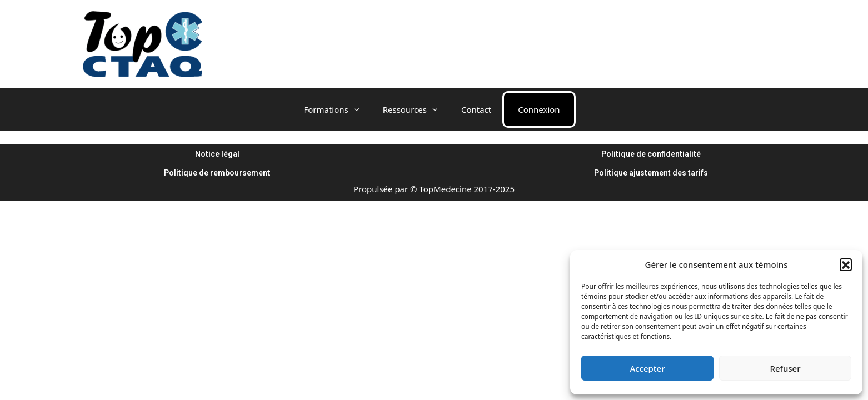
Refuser (785, 368)
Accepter (647, 368)
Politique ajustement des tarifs (651, 173)
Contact (476, 109)
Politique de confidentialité (651, 154)
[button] (846, 264)
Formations (337, 109)
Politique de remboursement (217, 173)
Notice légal (217, 154)
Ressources (416, 109)
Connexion (539, 109)
